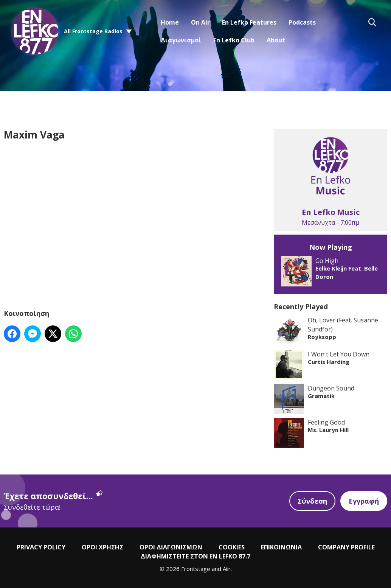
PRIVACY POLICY (41, 547)
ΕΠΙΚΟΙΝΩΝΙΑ (281, 547)
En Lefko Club (234, 40)
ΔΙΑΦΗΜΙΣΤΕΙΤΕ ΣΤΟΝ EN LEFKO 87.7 (195, 556)
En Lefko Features (249, 22)
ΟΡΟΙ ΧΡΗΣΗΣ (102, 547)
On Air (200, 22)
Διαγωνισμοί (181, 40)
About (276, 40)
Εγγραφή (364, 501)
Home (170, 22)
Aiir (227, 569)
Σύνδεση (312, 501)
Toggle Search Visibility (372, 22)
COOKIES (232, 547)
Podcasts (302, 22)
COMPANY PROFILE (346, 547)
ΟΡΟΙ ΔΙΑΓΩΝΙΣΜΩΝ (171, 547)
